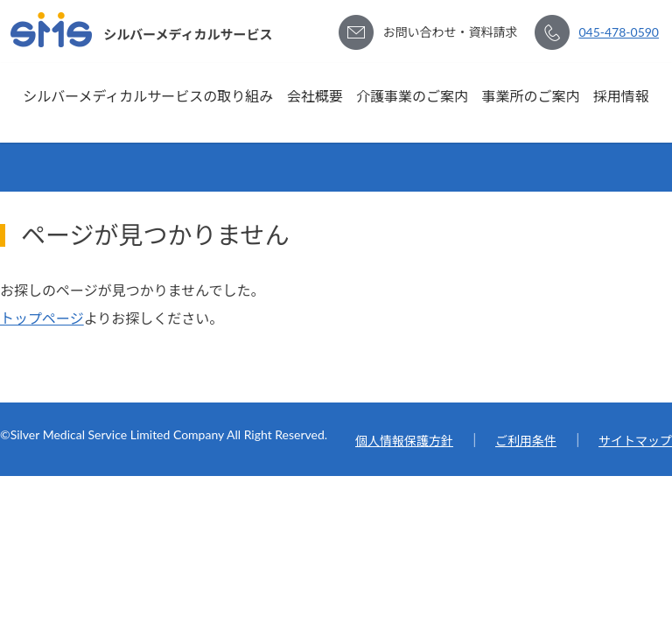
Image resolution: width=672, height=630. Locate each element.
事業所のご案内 (530, 96)
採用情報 (621, 96)
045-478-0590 (619, 32)
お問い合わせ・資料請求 (450, 32)
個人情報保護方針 (404, 441)
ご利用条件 (526, 441)
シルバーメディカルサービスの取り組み (148, 96)
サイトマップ (635, 441)
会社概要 (315, 96)
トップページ (42, 318)
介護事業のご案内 (412, 96)
